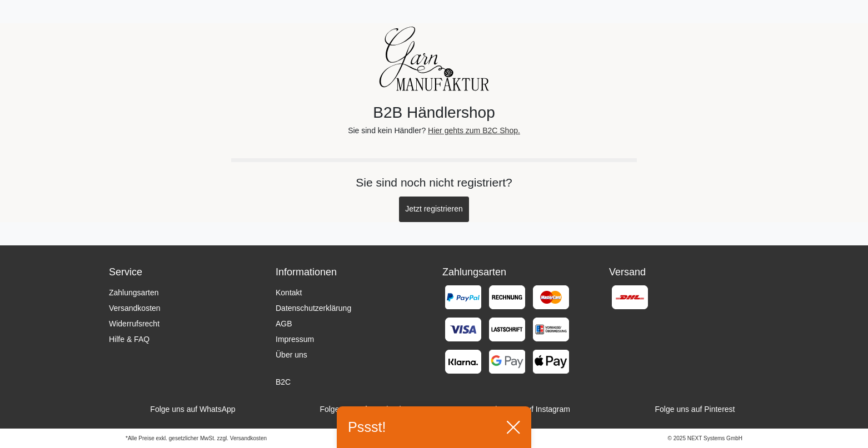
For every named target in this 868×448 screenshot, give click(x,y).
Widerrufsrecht (134, 324)
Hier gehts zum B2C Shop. (474, 130)
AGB (284, 324)
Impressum (295, 339)
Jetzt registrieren (434, 209)
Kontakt (289, 293)
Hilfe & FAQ (129, 339)
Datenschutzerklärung (313, 308)
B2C (283, 382)
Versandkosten (135, 308)
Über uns (291, 355)
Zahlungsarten (134, 293)
